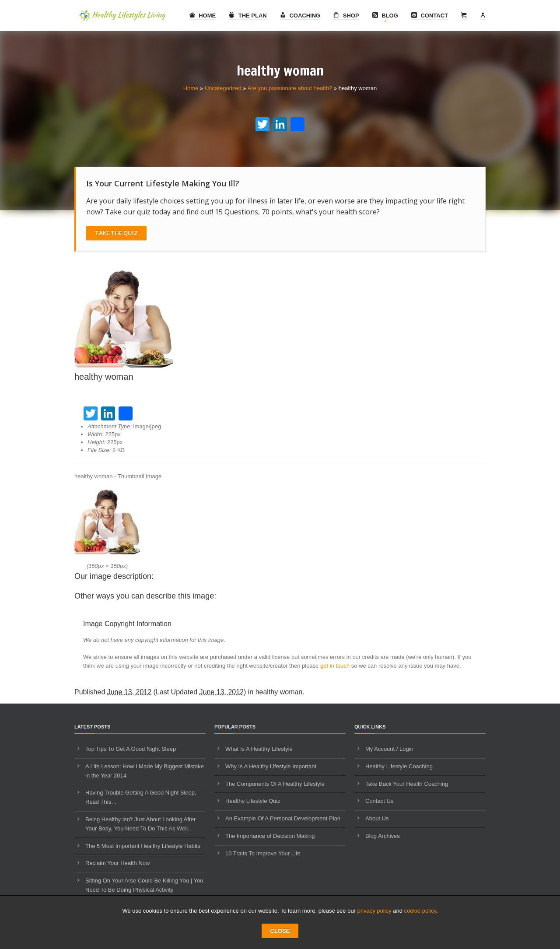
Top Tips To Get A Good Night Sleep (131, 749)
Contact (430, 16)
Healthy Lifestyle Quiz (253, 801)
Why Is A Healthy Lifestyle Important (271, 766)
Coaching (300, 16)
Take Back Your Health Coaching (407, 784)
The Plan (248, 16)
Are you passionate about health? (290, 88)
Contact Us (379, 801)
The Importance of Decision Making (270, 836)
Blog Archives (383, 836)
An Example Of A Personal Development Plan (283, 818)
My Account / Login (389, 749)
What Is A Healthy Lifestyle (259, 749)
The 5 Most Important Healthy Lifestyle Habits (143, 846)
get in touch (335, 666)
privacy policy (374, 911)
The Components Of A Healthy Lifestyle (275, 784)
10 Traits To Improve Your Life (263, 853)
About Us (377, 818)
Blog (385, 16)
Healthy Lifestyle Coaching (399, 766)
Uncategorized (223, 88)
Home (203, 16)
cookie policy (420, 911)
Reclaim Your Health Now (117, 863)
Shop (346, 16)
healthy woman (279, 692)
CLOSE (280, 931)
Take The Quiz (116, 233)
